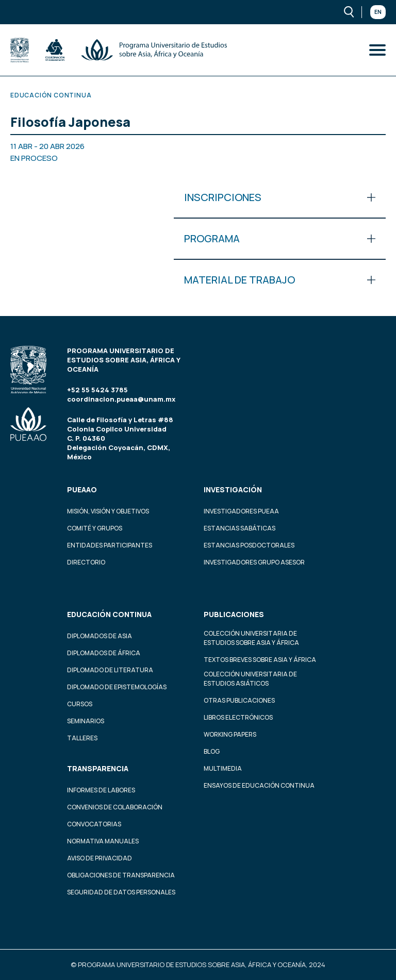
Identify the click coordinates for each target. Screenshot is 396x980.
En (378, 12)
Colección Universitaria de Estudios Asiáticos (250, 679)
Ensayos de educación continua (259, 785)
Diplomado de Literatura (110, 670)
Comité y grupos (95, 528)
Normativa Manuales (103, 841)
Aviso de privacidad (100, 858)
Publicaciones (234, 614)
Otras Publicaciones (239, 700)
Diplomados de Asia (100, 636)
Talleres (82, 738)
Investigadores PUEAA (241, 511)
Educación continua (109, 614)
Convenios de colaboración (115, 807)
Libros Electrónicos (238, 717)
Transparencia (98, 768)
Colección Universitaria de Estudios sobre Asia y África (251, 638)
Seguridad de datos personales (121, 892)
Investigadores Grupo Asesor (254, 562)
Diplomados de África (104, 653)
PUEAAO (82, 489)
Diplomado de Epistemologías (117, 687)
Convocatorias (94, 824)
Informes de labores (101, 790)
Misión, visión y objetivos (108, 511)
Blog (212, 751)
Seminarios (86, 721)
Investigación (233, 489)
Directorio (86, 562)
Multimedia (223, 768)
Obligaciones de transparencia (121, 875)
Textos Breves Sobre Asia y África (260, 660)
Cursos (80, 704)
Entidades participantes (110, 545)
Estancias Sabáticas (240, 528)
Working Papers (230, 734)
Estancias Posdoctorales (249, 545)
